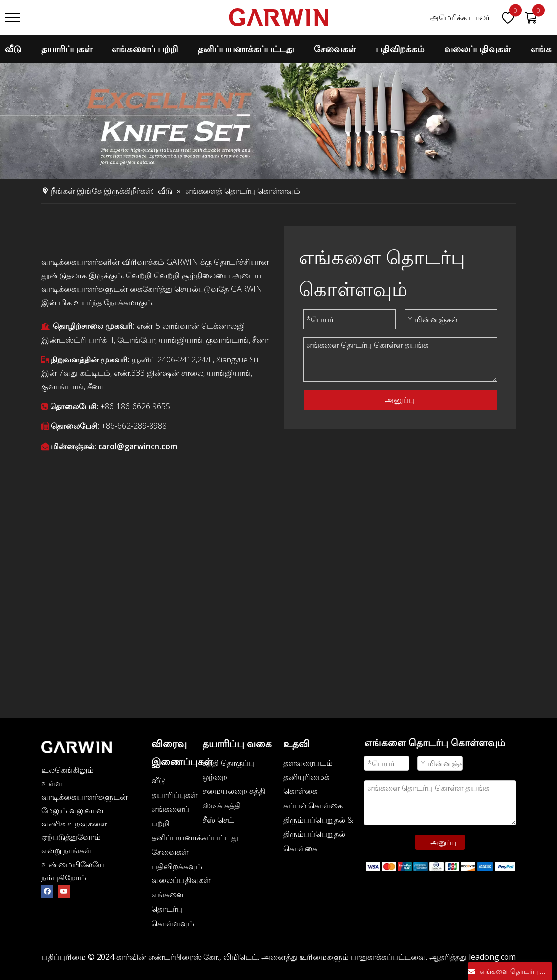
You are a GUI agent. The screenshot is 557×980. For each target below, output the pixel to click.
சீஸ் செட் (218, 820)
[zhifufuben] (440, 866)
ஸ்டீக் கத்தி (222, 805)
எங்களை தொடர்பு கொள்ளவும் (173, 909)
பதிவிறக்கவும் (177, 866)
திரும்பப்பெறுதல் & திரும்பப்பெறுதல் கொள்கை (318, 834)
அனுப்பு (400, 400)
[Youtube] (64, 891)
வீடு (13, 49)
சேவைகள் (335, 49)
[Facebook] (47, 891)
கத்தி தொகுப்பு (228, 763)
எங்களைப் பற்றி (145, 49)
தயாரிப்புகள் (67, 49)
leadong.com (492, 957)
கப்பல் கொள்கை (313, 805)
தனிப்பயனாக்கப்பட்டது (246, 49)
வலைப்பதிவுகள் (181, 880)
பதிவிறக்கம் (400, 49)
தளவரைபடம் (308, 763)
